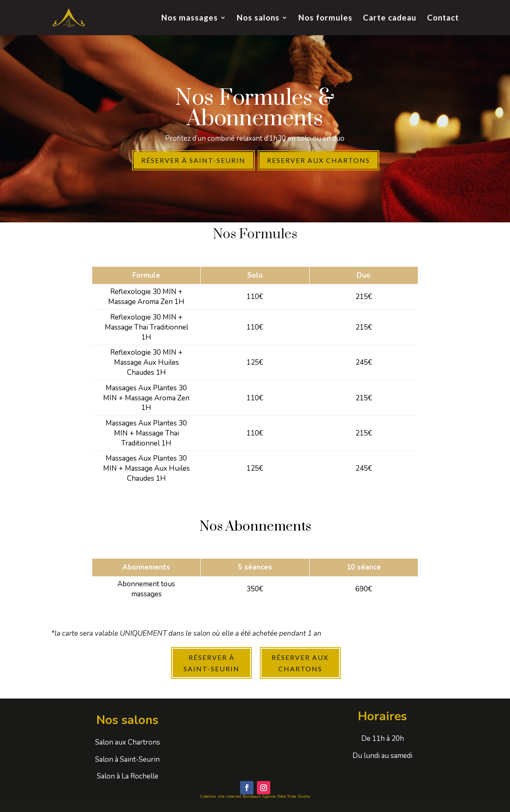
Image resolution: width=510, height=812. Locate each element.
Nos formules (325, 18)
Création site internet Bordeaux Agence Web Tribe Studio (255, 797)
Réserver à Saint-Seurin (212, 663)
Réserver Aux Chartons (300, 663)
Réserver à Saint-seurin (193, 160)
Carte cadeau (390, 18)
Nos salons (258, 18)
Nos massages (190, 18)
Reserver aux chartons (318, 160)
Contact (443, 18)
